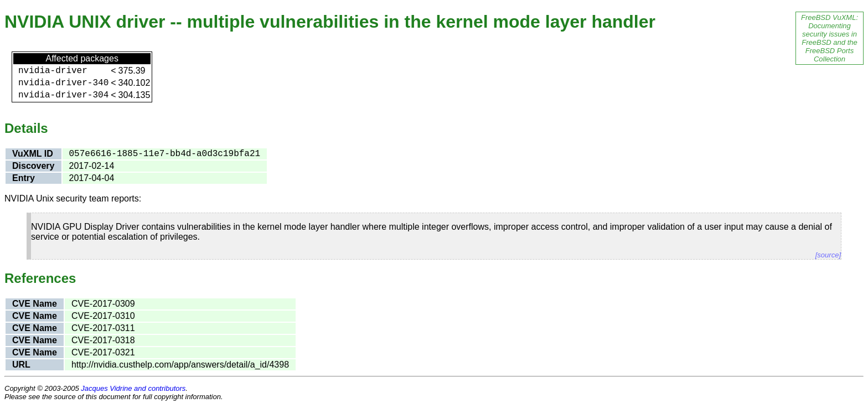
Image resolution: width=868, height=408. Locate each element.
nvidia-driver (53, 71)
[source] (828, 255)
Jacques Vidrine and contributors (133, 388)
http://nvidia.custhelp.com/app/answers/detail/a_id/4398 (180, 365)
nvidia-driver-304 (63, 95)
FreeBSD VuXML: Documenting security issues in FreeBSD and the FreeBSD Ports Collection (830, 38)
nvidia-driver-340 (63, 83)
